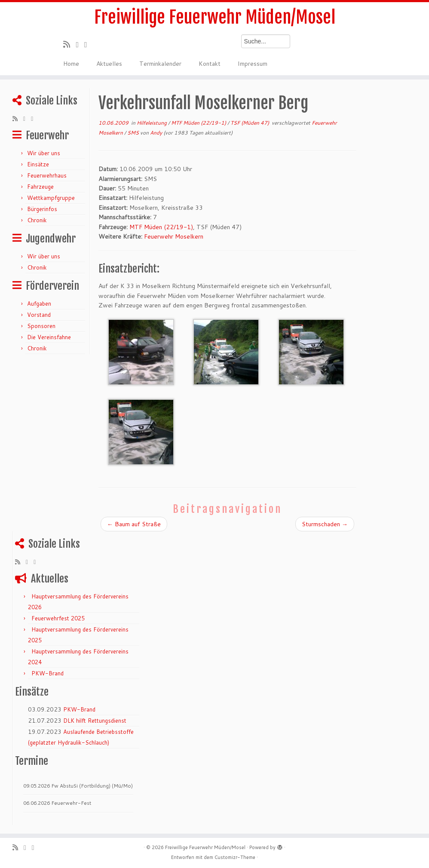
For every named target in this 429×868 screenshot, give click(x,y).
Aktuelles (109, 64)
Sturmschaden (325, 524)
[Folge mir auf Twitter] (80, 44)
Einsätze (38, 164)
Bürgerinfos (42, 209)
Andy (156, 133)
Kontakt (210, 64)
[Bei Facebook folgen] (89, 44)
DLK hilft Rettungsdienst (95, 721)
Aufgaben (39, 304)
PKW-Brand (47, 673)
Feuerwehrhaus (47, 175)
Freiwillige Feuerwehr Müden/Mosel (215, 17)
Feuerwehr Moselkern (174, 236)
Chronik (37, 220)
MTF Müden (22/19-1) (199, 123)
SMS (134, 133)
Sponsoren (41, 326)
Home (71, 64)
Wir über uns (44, 153)
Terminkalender (160, 64)
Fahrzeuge (40, 187)
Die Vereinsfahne (49, 337)
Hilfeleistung (152, 123)
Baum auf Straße (134, 524)
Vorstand (39, 315)
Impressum (253, 64)
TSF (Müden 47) (250, 123)
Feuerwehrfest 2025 (58, 618)
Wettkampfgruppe (51, 198)
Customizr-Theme (235, 857)
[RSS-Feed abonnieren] (69, 44)
